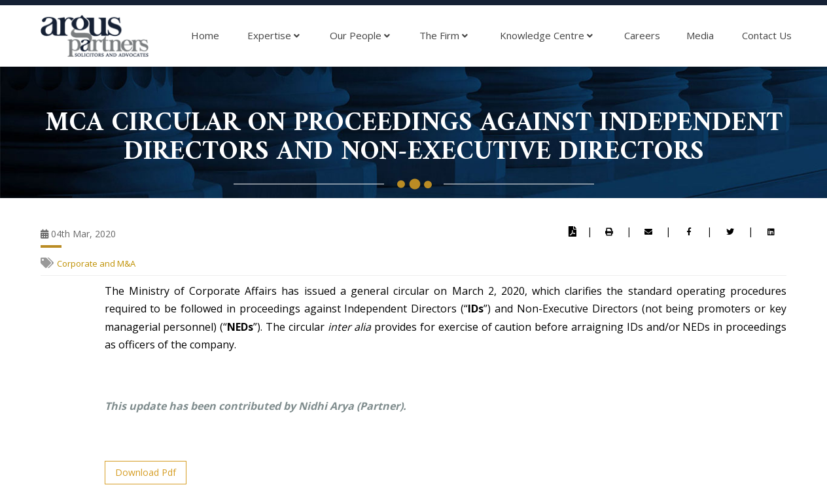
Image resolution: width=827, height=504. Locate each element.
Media (700, 35)
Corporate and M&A (96, 263)
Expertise (273, 36)
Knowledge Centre (546, 36)
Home (205, 35)
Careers (642, 35)
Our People (360, 36)
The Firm (444, 36)
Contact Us (767, 35)
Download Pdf (146, 472)
